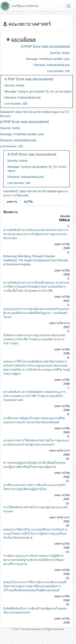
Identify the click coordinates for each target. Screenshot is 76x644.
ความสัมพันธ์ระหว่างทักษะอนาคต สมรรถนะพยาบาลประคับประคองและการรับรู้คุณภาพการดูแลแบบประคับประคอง (36, 234)
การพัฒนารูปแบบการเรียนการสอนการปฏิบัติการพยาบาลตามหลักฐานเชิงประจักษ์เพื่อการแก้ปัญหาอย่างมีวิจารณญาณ (34, 560)
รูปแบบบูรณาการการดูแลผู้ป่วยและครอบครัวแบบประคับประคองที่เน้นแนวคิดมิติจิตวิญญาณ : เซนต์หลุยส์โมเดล (36, 313)
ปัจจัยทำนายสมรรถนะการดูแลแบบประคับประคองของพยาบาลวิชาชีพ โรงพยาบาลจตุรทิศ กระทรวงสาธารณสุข (34, 339)
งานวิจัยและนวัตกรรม (19, 6)
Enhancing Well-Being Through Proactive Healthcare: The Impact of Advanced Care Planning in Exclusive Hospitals (36, 260)
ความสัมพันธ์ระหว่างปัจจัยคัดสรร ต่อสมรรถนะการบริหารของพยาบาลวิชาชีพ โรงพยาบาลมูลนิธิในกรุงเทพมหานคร (35, 396)
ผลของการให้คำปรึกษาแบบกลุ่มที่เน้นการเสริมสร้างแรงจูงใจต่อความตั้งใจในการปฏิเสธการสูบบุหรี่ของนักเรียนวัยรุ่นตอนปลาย (35, 533)
